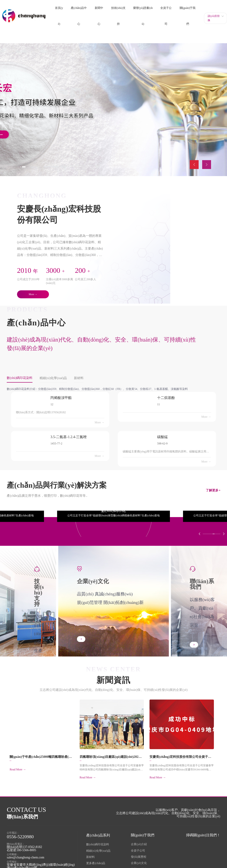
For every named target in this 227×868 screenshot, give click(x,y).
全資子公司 (138, 848)
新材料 (90, 855)
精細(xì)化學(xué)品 (98, 848)
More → (100, 422)
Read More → (18, 770)
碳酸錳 (162, 436)
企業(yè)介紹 (139, 842)
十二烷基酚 (166, 397)
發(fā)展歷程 (139, 854)
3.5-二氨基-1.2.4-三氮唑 (69, 436)
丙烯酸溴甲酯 (61, 397)
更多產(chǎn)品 (96, 861)
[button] (23, 166)
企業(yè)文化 (139, 861)
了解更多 (212, 490)
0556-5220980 (20, 834)
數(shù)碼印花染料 (98, 842)
